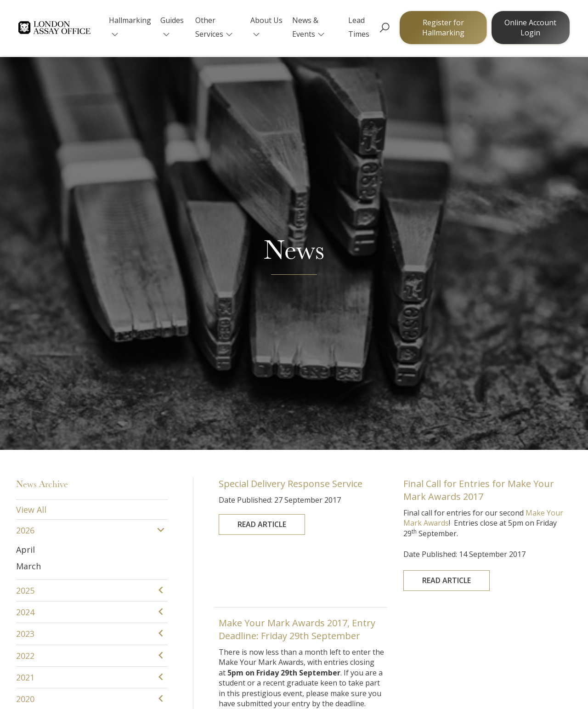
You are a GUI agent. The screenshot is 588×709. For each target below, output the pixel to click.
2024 (25, 235)
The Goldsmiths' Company (84, 635)
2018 (25, 366)
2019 (25, 344)
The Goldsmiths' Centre (211, 635)
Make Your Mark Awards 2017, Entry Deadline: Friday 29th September (298, 271)
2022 (25, 278)
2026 (25, 153)
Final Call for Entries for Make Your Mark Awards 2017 (481, 128)
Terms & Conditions (471, 679)
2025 (25, 213)
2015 (25, 431)
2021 (25, 301)
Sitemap (533, 679)
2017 (25, 387)
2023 (25, 257)
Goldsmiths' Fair (328, 635)
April (25, 172)
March (28, 189)
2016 (25, 409)
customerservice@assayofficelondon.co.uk (242, 579)
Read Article (275, 141)
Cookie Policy (397, 679)
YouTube (448, 635)
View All (31, 132)
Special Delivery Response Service (294, 114)
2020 (25, 322)
